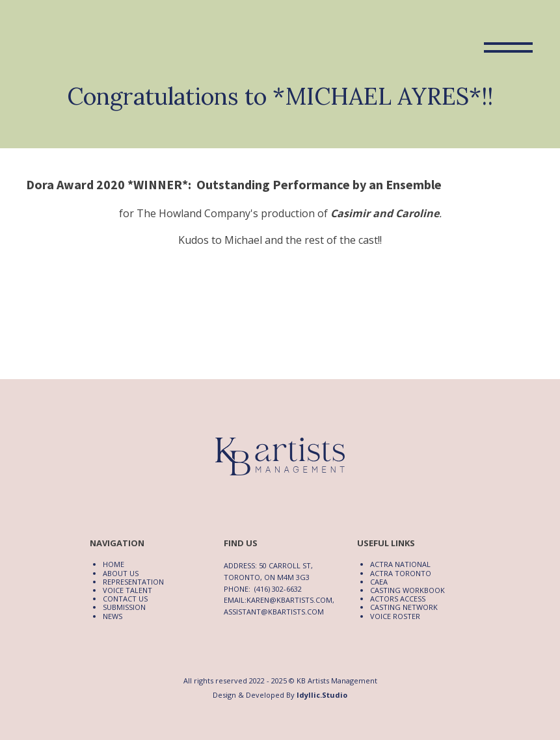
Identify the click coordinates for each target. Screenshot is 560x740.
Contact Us (125, 599)
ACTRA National (400, 564)
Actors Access (398, 599)
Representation (133, 582)
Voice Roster (395, 616)
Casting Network (404, 607)
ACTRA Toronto (401, 573)
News (113, 616)
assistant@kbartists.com (274, 612)
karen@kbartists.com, (290, 600)
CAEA (379, 582)
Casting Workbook (407, 590)
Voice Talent (127, 590)
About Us (121, 573)
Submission (124, 607)
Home (113, 564)
